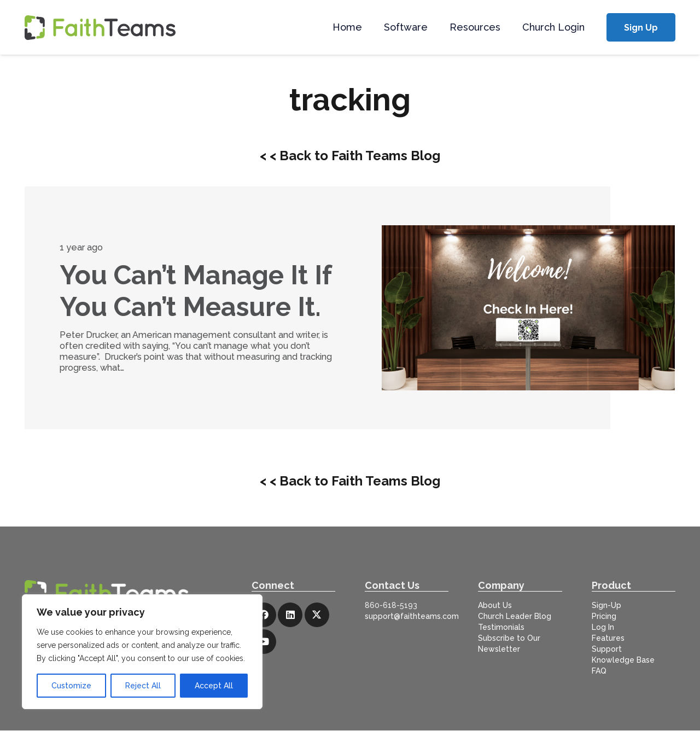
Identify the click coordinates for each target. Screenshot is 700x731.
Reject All (143, 686)
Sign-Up (606, 605)
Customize (71, 686)
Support (607, 649)
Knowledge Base (623, 660)
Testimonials (501, 627)
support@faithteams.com (412, 616)
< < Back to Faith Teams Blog (350, 156)
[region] (142, 652)
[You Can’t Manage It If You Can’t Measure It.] (528, 308)
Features (608, 638)
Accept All (214, 686)
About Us (495, 605)
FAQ (599, 671)
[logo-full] (100, 28)
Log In (603, 627)
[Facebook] (264, 615)
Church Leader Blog (515, 616)
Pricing (604, 616)
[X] (317, 615)
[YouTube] (264, 642)
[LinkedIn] (290, 615)
